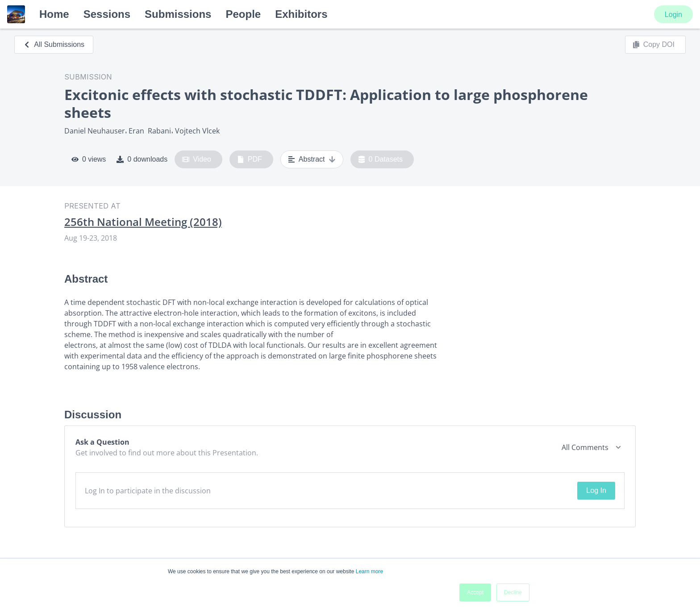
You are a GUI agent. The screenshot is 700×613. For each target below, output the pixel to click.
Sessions (107, 14)
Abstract (312, 159)
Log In (596, 490)
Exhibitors (301, 14)
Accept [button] (475, 592)
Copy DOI (654, 45)
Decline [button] (513, 592)
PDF (250, 159)
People (243, 14)
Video (197, 159)
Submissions (178, 14)
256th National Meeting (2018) (143, 222)
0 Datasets (381, 159)
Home (54, 14)
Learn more (369, 571)
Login (673, 15)
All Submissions (54, 44)
